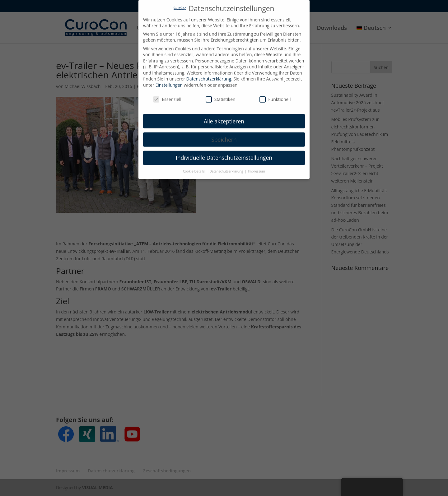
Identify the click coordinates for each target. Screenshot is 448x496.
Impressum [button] (257, 167)
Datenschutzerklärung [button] (227, 167)
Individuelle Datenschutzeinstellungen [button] (224, 153)
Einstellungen (169, 81)
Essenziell (167, 95)
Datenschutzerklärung (209, 74)
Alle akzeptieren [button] (224, 117)
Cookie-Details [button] (194, 167)
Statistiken (221, 95)
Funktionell (275, 95)
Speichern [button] (224, 135)
